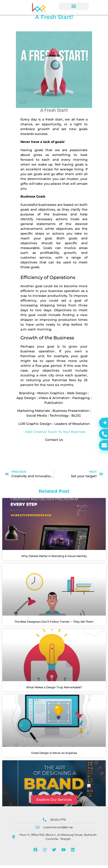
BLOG (77, 418)
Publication (54, 405)
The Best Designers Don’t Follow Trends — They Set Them (54, 624)
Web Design (77, 396)
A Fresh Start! (54, 113)
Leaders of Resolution (72, 426)
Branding (27, 396)
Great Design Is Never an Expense (54, 755)
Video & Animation (54, 400)
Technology (59, 418)
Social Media (37, 418)
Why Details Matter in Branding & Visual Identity (54, 559)
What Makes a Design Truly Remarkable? (54, 690)
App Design (26, 400)
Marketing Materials (34, 413)
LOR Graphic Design (35, 426)
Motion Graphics (51, 396)
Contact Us (54, 442)
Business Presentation (71, 413)
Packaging (81, 400)
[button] (74, 6)
